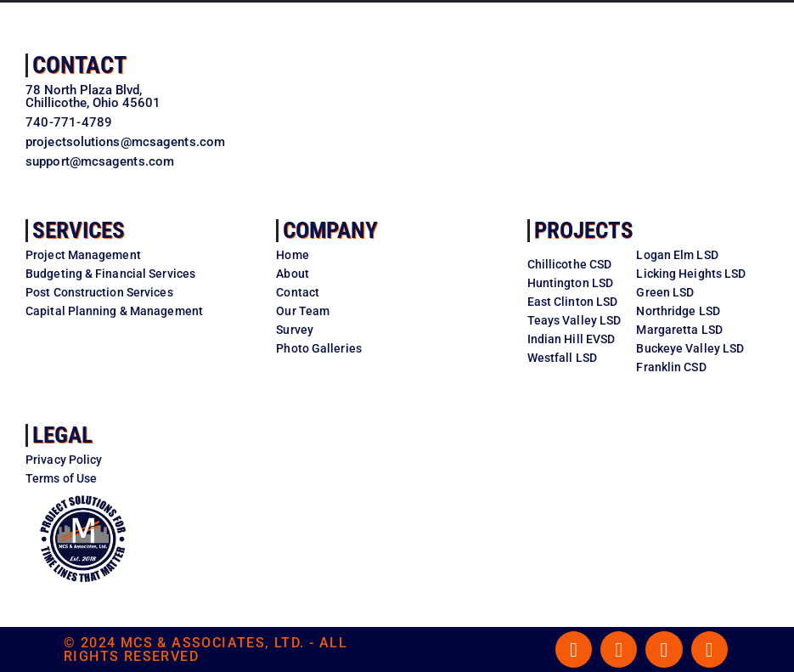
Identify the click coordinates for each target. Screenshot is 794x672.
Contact (79, 65)
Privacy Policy (64, 460)
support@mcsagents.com (100, 161)
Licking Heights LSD (691, 274)
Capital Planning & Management (114, 311)
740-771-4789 (69, 122)
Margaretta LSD (679, 330)
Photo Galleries (319, 348)
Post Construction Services (99, 292)
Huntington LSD (570, 283)
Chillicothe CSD (570, 264)
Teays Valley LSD (574, 320)
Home (292, 255)
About (293, 274)
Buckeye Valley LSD (690, 348)
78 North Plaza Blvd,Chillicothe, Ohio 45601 (93, 96)
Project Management (83, 255)
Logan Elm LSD (677, 255)
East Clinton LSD (573, 302)
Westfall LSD (562, 358)
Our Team (303, 311)
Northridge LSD (678, 311)
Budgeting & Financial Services (110, 274)
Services (79, 230)
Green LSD (665, 292)
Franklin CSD (671, 367)
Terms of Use (61, 478)
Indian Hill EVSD (572, 339)
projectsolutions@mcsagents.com (125, 142)
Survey (295, 330)
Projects (584, 230)
